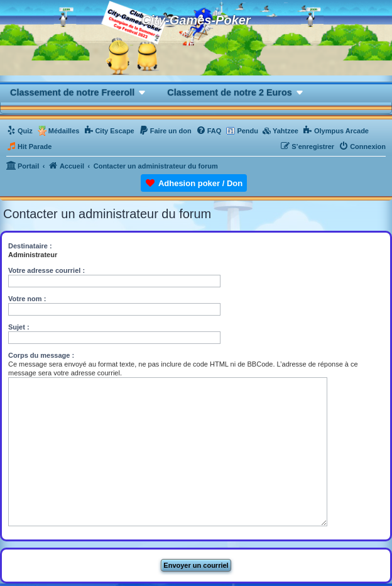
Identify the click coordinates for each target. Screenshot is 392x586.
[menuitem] (19, 131)
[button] (79, 92)
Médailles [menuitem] (64, 131)
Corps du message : (41, 355)
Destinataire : (30, 246)
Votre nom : (27, 299)
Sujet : (19, 327)
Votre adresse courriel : (46, 270)
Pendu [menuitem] (248, 131)
